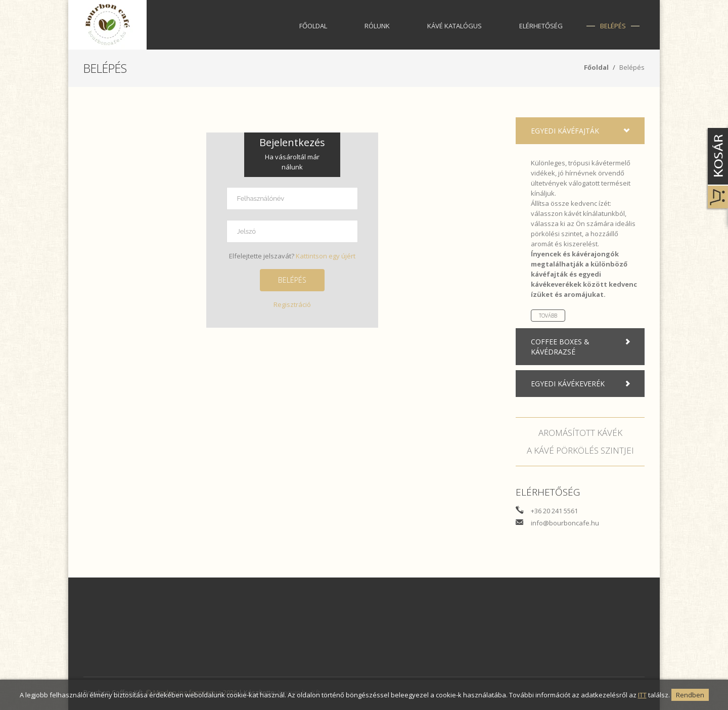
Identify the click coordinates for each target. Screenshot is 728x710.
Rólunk (377, 26)
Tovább (548, 316)
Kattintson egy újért (326, 256)
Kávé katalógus (454, 26)
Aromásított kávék (580, 433)
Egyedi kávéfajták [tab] (583, 131)
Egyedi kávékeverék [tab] (583, 384)
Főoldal (313, 26)
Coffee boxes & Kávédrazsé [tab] (583, 347)
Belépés (613, 26)
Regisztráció (292, 304)
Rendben (690, 695)
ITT (642, 695)
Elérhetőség (541, 26)
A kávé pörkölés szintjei (580, 450)
